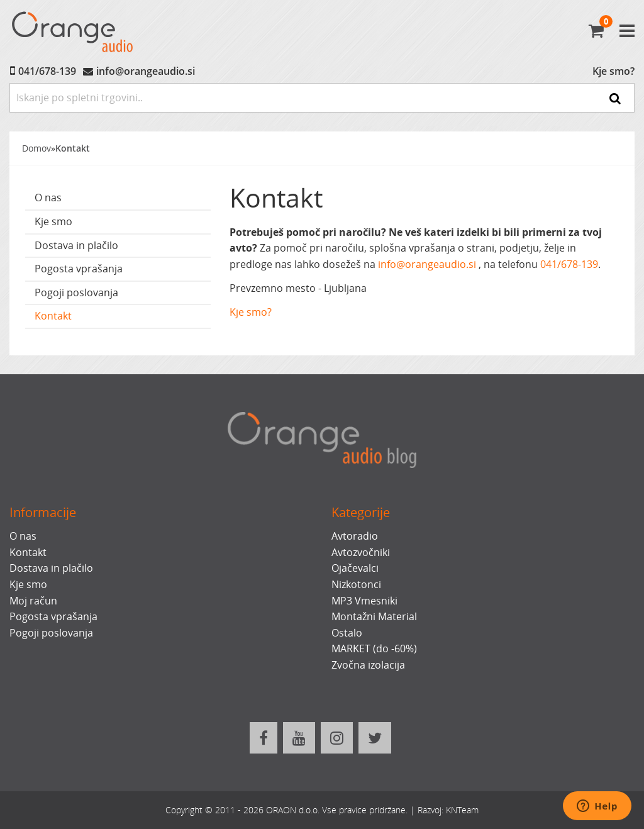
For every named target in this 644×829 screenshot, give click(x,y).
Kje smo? (613, 71)
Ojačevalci (355, 568)
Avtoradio (355, 536)
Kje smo (53, 221)
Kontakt (73, 148)
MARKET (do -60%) (374, 648)
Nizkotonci (356, 584)
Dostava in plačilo (76, 245)
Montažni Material (374, 616)
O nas (48, 198)
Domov (36, 148)
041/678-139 (47, 71)
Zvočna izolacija (368, 665)
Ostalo (347, 633)
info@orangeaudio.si (146, 71)
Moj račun (33, 601)
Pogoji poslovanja (76, 292)
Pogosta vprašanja (79, 269)
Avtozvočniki (361, 552)
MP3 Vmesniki (364, 601)
